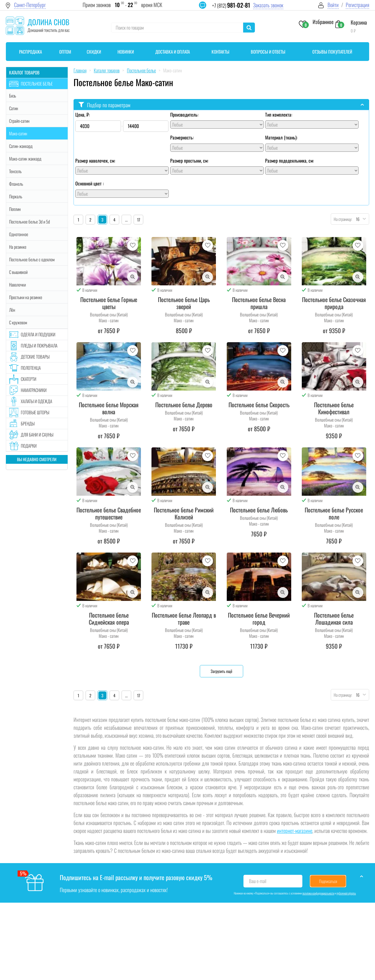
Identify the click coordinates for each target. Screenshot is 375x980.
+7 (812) (231, 5)
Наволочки (17, 284)
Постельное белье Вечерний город (259, 618)
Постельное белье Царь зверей (184, 303)
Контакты (220, 52)
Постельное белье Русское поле (334, 513)
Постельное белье (37, 83)
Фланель (16, 184)
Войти (333, 5)
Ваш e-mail (258, 881)
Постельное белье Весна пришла (259, 303)
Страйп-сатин (19, 121)
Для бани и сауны (37, 434)
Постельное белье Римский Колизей (184, 513)
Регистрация (357, 5)
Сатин (14, 108)
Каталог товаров (24, 72)
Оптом (65, 52)
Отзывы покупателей (332, 52)
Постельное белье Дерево (184, 405)
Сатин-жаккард (21, 146)
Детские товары (35, 357)
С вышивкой (18, 272)
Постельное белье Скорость (259, 405)
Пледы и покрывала (39, 345)
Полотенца (31, 368)
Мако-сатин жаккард (25, 158)
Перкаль (16, 196)
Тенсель (15, 171)
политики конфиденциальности (318, 893)
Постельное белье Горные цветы (109, 303)
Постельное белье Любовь (259, 510)
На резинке (18, 247)
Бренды (28, 423)
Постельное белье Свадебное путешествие (109, 513)
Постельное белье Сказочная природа (334, 303)
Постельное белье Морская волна (109, 408)
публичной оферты (346, 893)
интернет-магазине (295, 831)
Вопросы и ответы (268, 52)
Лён (12, 310)
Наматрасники (34, 390)
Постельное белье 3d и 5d (29, 221)
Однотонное (19, 234)
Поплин (15, 209)
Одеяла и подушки (38, 334)
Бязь (13, 96)
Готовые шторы (35, 412)
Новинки (126, 52)
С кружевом (18, 322)
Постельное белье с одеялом (32, 259)
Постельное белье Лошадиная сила (334, 618)
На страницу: (342, 219)
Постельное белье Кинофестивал (334, 408)
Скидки (94, 52)
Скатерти (29, 379)
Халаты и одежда (36, 401)
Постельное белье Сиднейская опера (109, 618)
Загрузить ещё (221, 671)
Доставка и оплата (173, 52)
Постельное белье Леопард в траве (184, 618)
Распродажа (30, 52)
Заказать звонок (268, 5)
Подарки (29, 446)
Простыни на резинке (26, 297)
